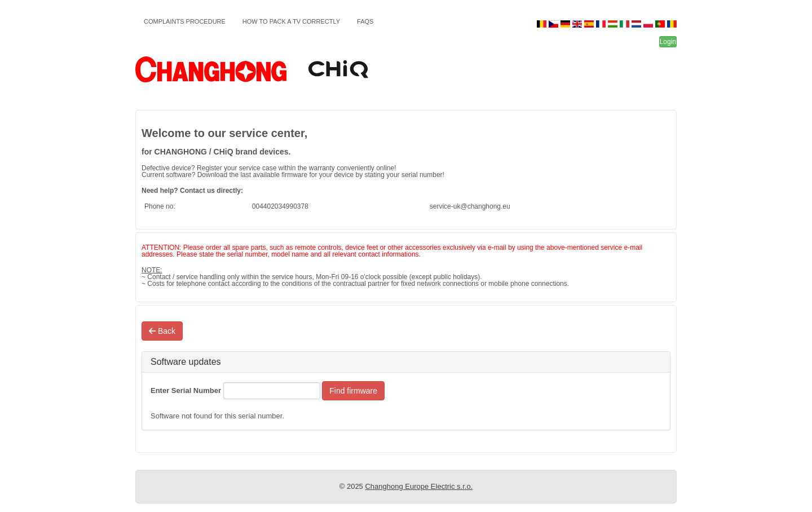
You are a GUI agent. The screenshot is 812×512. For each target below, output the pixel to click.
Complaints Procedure (185, 21)
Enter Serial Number (186, 390)
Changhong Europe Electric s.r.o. (419, 486)
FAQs (365, 21)
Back (162, 331)
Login (668, 42)
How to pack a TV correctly (291, 21)
